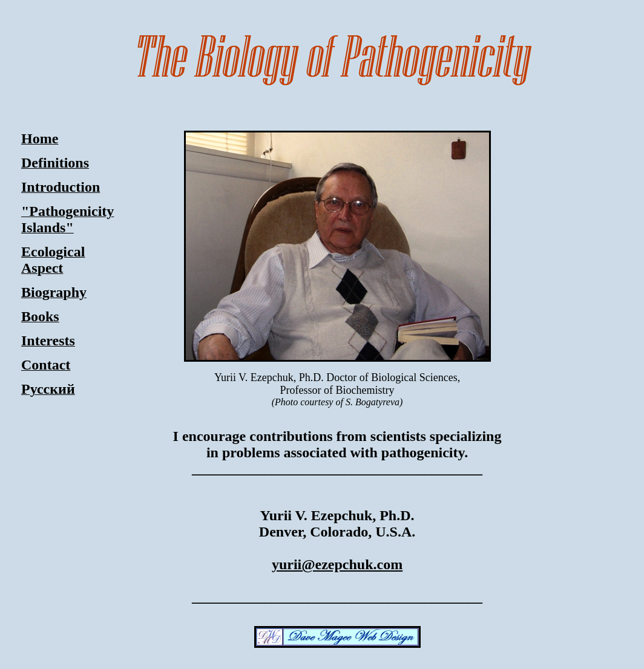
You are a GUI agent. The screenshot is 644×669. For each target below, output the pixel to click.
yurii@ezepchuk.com (337, 564)
